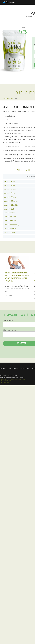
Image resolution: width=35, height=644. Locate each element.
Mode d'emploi (13, 369)
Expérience (3, 369)
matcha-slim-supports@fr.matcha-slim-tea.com (12, 378)
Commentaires (25, 369)
